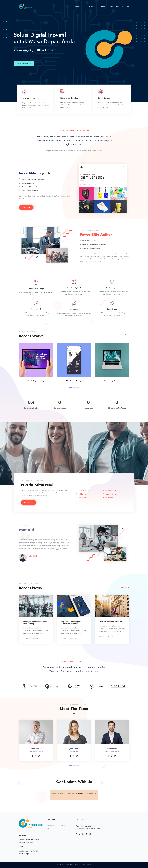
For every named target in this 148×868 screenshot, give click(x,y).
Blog (103, 6)
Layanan (93, 6)
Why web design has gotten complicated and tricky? (71, 623)
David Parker (36, 749)
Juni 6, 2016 (26, 638)
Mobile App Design (74, 381)
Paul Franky (112, 749)
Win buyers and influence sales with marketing (35, 623)
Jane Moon (74, 749)
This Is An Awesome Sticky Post (111, 622)
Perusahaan (79, 6)
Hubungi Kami (114, 6)
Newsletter (80, 793)
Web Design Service (112, 381)
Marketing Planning (36, 381)
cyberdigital (35, 638)
